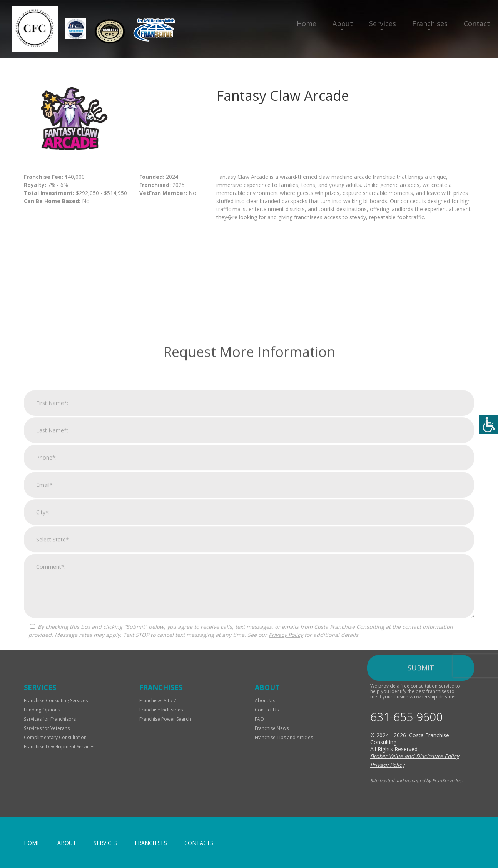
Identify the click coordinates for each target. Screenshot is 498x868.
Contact (477, 23)
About (343, 23)
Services (383, 23)
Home (307, 23)
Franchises (430, 23)
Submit (421, 783)
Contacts (199, 843)
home (32, 843)
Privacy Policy (286, 750)
